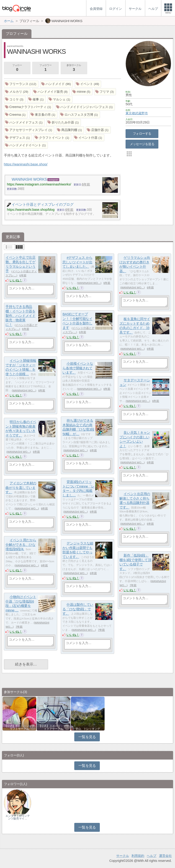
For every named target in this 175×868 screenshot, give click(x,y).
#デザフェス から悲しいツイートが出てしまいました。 (77, 262)
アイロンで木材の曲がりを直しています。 (21, 488)
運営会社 (165, 856)
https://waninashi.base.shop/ (26, 164)
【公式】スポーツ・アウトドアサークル (54, 727)
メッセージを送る (142, 144)
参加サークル (74, 68)
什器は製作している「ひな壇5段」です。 (78, 609)
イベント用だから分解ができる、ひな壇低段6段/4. (21, 544)
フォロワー (45, 68)
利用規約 (138, 856)
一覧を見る (87, 737)
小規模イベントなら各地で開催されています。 (78, 368)
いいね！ (16, 280)
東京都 (130, 113)
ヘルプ (152, 856)
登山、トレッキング (88, 729)
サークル (123, 856)
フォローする (142, 134)
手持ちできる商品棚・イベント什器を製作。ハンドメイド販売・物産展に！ (20, 316)
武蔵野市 (142, 113)
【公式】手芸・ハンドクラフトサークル (19, 727)
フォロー (17, 68)
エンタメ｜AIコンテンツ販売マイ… (18, 817)
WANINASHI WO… (89, 283)
